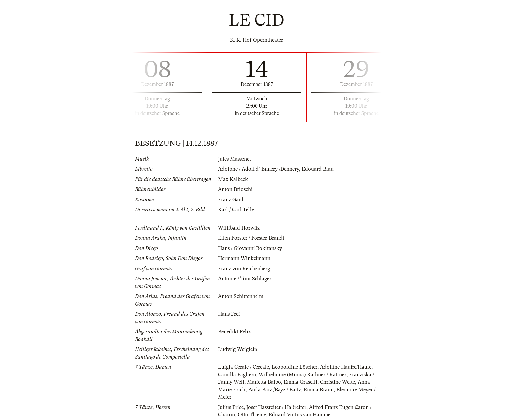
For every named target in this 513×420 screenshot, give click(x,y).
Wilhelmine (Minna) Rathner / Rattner (303, 375)
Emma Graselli (301, 382)
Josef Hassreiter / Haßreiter (276, 407)
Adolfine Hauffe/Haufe (346, 367)
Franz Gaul (231, 200)
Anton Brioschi (235, 189)
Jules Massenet (234, 159)
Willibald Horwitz (239, 228)
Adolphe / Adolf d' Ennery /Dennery (258, 169)
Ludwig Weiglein (238, 349)
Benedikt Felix (234, 332)
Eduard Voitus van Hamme (300, 415)
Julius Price (231, 407)
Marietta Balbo (264, 382)
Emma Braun (319, 390)
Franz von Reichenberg (244, 269)
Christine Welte (338, 382)
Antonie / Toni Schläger (245, 279)
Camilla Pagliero (237, 375)
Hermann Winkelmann (244, 258)
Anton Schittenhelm (241, 296)
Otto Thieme (252, 415)
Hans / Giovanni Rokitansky (250, 248)
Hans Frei (229, 314)
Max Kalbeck (233, 179)
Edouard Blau (318, 169)
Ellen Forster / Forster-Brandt (251, 238)
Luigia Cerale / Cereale (244, 367)
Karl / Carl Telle (236, 210)
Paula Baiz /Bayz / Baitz (274, 390)
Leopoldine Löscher (295, 367)
